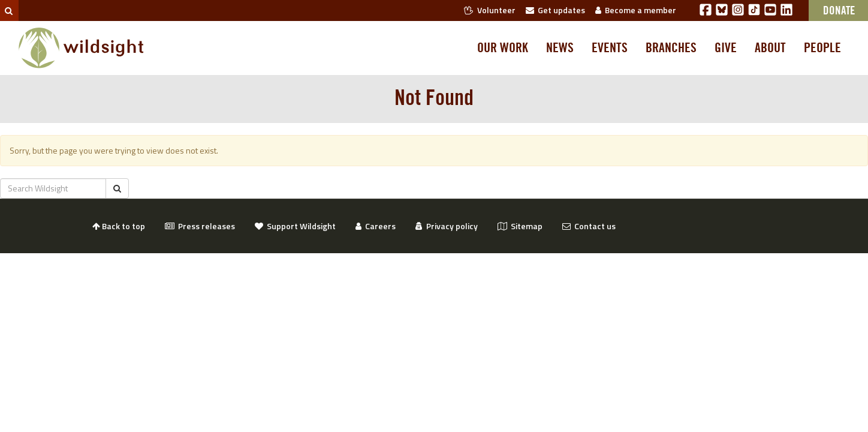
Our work (503, 48)
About (770, 48)
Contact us (589, 226)
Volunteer (490, 10)
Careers (376, 226)
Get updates (555, 10)
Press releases (200, 226)
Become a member (636, 10)
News (560, 48)
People (822, 48)
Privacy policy (447, 226)
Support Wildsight (295, 226)
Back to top (119, 226)
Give (726, 48)
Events (610, 48)
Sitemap (520, 226)
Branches (671, 48)
